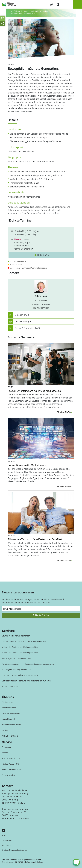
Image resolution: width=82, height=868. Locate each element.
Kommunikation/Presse (12, 725)
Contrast (58, 8)
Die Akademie (8, 702)
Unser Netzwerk (9, 719)
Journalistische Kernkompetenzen (16, 636)
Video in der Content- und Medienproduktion (20, 647)
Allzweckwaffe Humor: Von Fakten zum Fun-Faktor (36, 539)
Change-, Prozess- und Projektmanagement (20, 675)
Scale (51, 8)
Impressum (7, 845)
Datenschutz (7, 840)
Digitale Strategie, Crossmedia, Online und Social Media (24, 641)
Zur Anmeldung (41, 615)
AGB (4, 835)
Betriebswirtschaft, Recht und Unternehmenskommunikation (27, 681)
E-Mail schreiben (41, 308)
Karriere (5, 730)
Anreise (5, 753)
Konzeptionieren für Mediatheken (27, 465)
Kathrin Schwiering (23, 249)
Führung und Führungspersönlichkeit (17, 670)
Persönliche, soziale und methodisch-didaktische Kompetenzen (28, 664)
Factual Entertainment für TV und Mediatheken (34, 391)
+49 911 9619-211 (41, 304)
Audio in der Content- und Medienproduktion (20, 653)
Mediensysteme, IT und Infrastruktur (17, 658)
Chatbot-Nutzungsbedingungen (15, 850)
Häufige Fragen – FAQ (11, 764)
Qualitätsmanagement (11, 714)
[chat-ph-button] (76, 862)
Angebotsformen (9, 708)
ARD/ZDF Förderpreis (11, 736)
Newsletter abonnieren (11, 770)
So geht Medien (8, 775)
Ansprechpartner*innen (12, 758)
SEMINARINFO (66, 412)
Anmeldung (7, 747)
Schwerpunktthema (10, 687)
